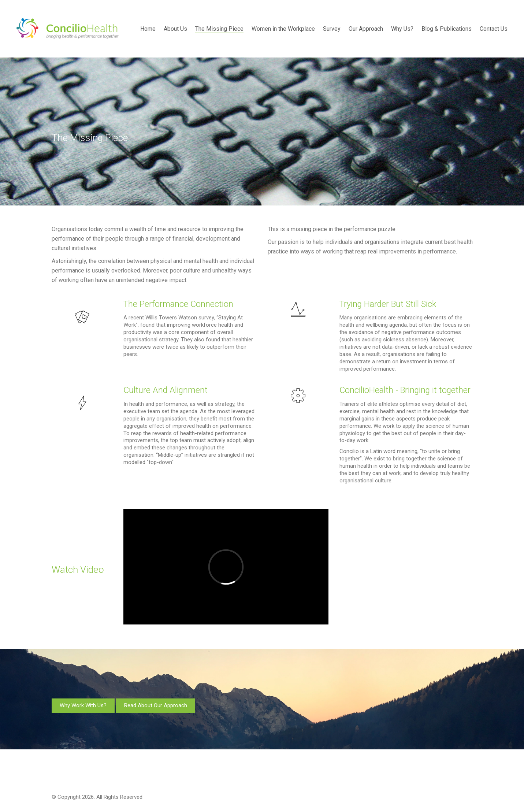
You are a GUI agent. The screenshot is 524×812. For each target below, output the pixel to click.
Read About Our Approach (156, 705)
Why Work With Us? (83, 705)
